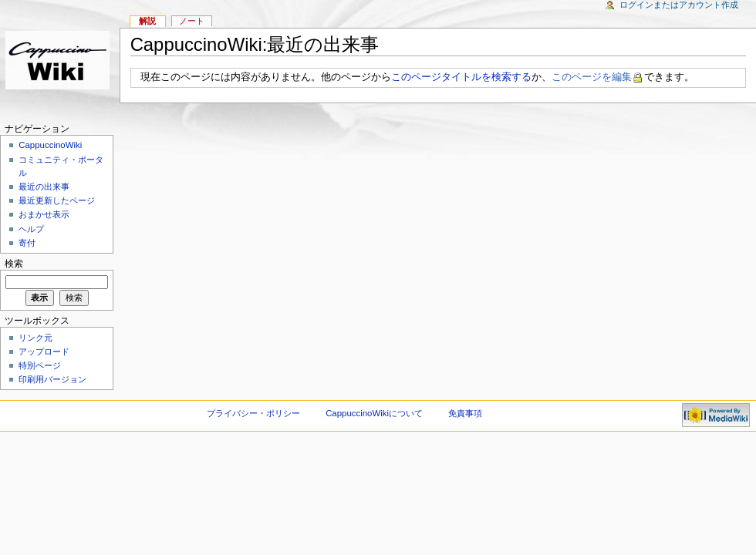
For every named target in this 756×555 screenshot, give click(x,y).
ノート (192, 21)
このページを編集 (592, 77)
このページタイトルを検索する (461, 77)
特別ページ (40, 365)
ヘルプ (31, 229)
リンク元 (35, 338)
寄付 (27, 243)
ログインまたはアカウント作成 (679, 5)
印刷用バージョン (52, 379)
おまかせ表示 (44, 214)
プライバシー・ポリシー (253, 413)
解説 (147, 21)
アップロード (44, 351)
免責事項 (465, 413)
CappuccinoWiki (50, 145)
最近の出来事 (44, 187)
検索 (14, 264)
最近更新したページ (57, 200)
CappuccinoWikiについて (374, 413)
